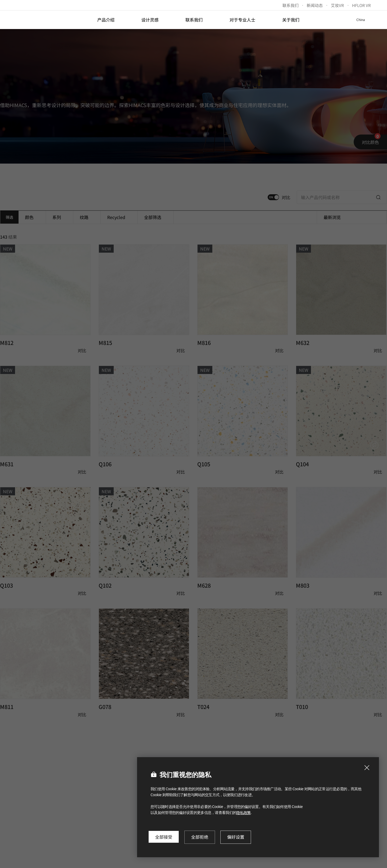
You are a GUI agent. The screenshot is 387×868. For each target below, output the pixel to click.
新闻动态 (315, 5)
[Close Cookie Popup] (367, 768)
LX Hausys (38, 20)
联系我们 (291, 5)
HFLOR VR (361, 5)
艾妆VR (337, 5)
